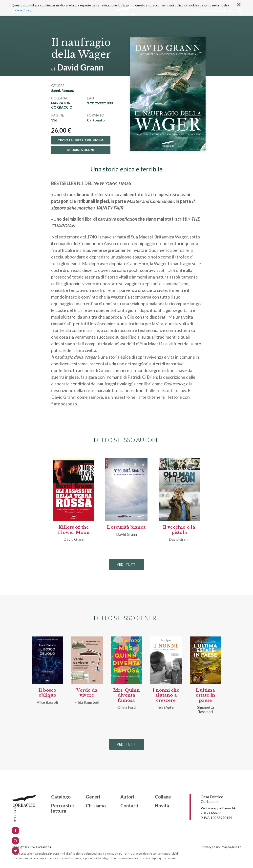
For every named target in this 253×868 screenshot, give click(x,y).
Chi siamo (96, 806)
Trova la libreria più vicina (81, 140)
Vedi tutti (127, 564)
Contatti (129, 806)
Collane (163, 797)
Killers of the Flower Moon (74, 530)
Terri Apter (166, 707)
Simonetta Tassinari (206, 709)
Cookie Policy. (22, 10)
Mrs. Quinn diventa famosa (126, 695)
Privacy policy (211, 847)
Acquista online (81, 150)
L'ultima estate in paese (205, 695)
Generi (93, 797)
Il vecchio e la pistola (179, 530)
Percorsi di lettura (62, 808)
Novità (162, 806)
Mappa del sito (232, 847)
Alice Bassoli (47, 702)
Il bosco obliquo (47, 693)
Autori (127, 797)
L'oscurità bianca (126, 527)
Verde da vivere (87, 693)
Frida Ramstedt (87, 702)
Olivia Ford (126, 707)
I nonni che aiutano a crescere (166, 695)
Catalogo (61, 797)
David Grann (80, 67)
